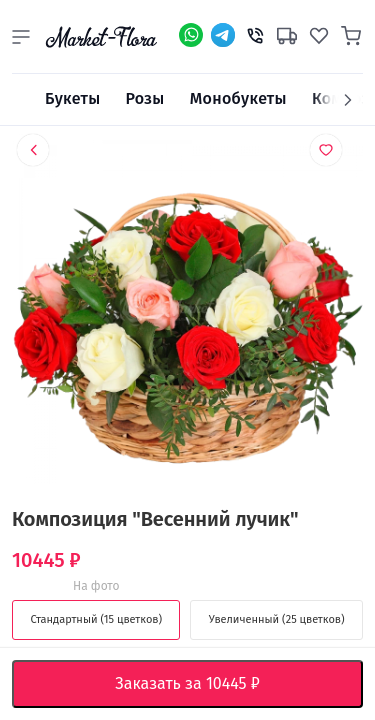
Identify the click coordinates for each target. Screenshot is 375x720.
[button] (21, 37)
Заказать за (202, 684)
